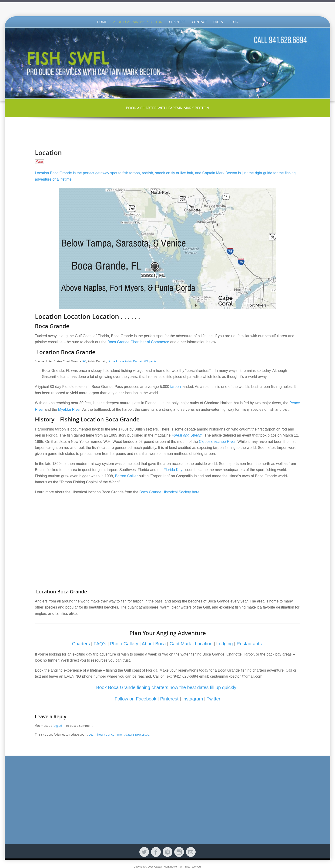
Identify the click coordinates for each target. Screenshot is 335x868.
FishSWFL (168, 7)
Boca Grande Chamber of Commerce (139, 342)
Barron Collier (126, 476)
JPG (84, 361)
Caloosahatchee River (217, 442)
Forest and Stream (187, 435)
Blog (234, 22)
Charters (177, 22)
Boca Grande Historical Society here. (170, 492)
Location (204, 644)
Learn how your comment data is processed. (119, 734)
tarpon (176, 387)
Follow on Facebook (136, 699)
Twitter (213, 699)
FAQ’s (100, 644)
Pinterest (169, 699)
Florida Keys (174, 470)
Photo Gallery (124, 644)
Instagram (193, 699)
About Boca (154, 644)
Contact (199, 22)
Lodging (225, 644)
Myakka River (69, 409)
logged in (59, 726)
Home (102, 22)
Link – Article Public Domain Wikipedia (132, 361)
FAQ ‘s (218, 22)
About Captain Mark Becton (138, 22)
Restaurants (249, 644)
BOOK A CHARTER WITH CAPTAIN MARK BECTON (167, 108)
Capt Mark (180, 644)
